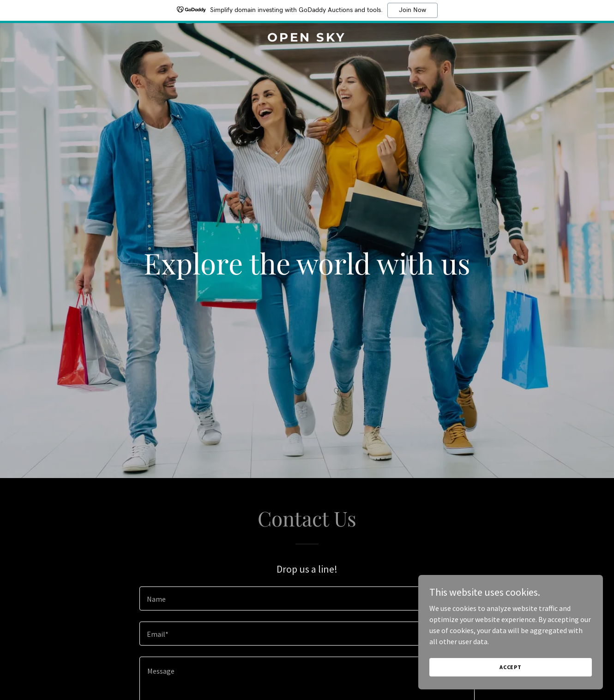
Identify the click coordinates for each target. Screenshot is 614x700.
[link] (307, 39)
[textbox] (307, 598)
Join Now (412, 10)
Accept (511, 686)
